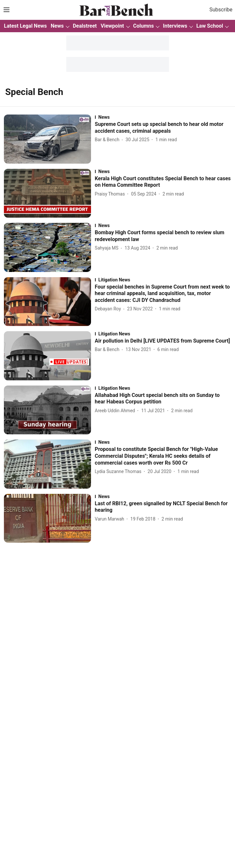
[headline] (163, 128)
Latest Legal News (25, 26)
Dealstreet (85, 26)
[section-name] (163, 117)
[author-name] (109, 140)
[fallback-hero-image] (49, 139)
